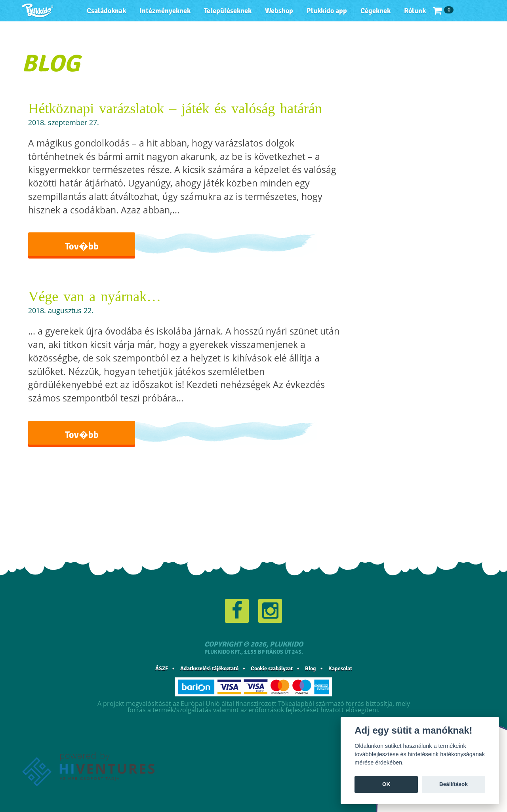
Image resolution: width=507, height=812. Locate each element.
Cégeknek (375, 11)
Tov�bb (82, 246)
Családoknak (106, 11)
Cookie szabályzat (272, 668)
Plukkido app (327, 11)
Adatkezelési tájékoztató (209, 668)
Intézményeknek (165, 11)
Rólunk (415, 11)
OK (386, 784)
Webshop (279, 11)
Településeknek (228, 11)
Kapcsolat (340, 668)
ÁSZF (162, 668)
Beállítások (454, 784)
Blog (311, 668)
